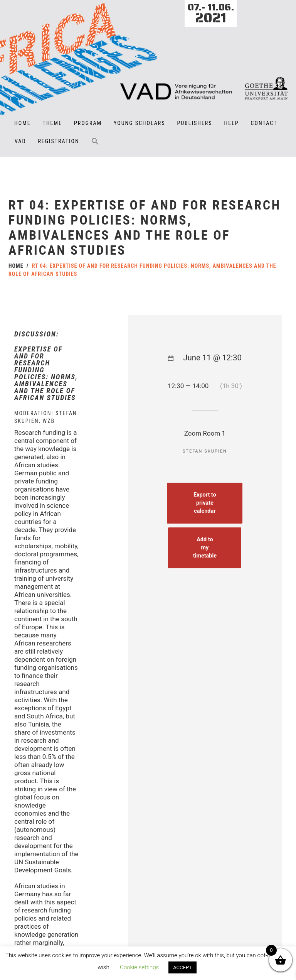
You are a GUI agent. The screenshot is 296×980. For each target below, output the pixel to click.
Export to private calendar (206, 519)
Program (88, 123)
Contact (264, 123)
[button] (95, 147)
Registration (58, 141)
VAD (20, 141)
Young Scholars (139, 123)
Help (232, 123)
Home (23, 123)
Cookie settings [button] (139, 967)
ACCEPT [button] (182, 967)
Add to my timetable (206, 562)
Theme (52, 123)
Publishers (195, 123)
